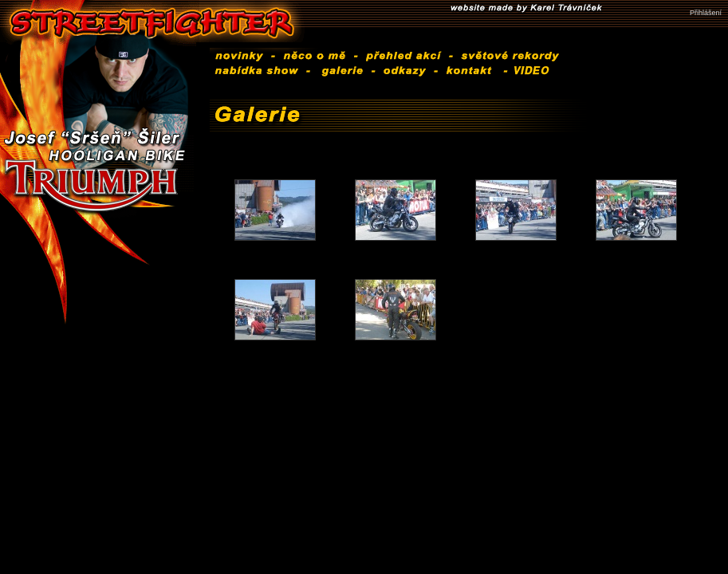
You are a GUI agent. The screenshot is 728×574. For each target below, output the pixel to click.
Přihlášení (706, 13)
